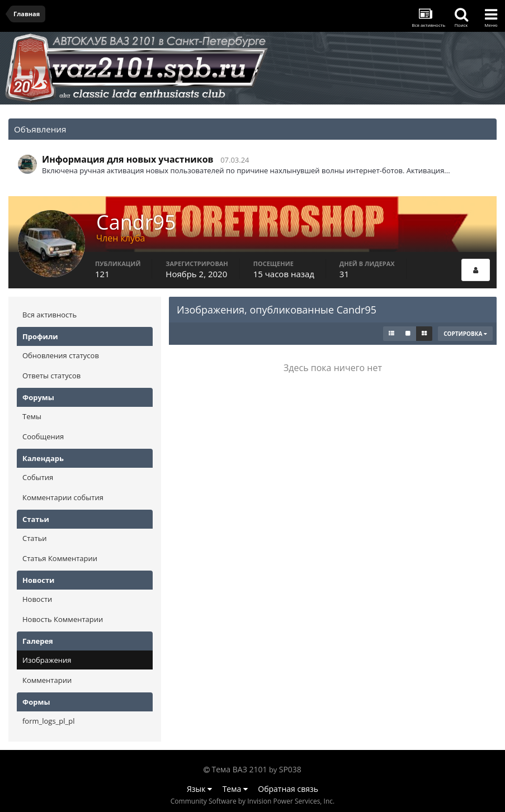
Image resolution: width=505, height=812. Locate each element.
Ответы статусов (51, 376)
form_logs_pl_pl (48, 721)
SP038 (290, 769)
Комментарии (47, 680)
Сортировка (465, 334)
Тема (235, 789)
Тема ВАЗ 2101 (240, 769)
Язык (199, 789)
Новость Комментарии (63, 619)
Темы (32, 416)
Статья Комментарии (60, 558)
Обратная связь (288, 789)
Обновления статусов (61, 355)
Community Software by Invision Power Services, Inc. (252, 801)
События (38, 477)
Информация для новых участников (128, 159)
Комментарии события (63, 497)
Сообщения (43, 436)
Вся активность (49, 315)
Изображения (47, 660)
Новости (37, 599)
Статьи (35, 538)
